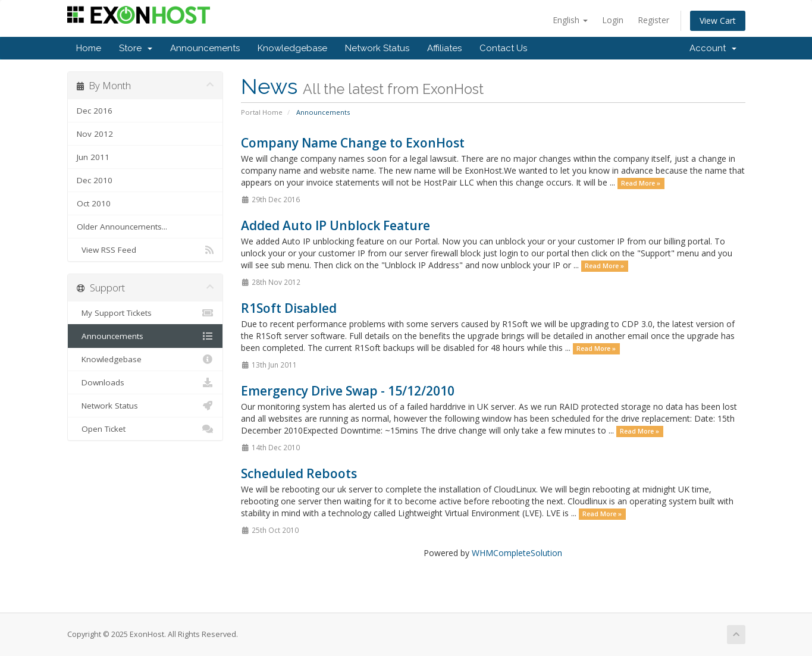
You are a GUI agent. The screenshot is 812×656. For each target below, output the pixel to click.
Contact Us (503, 48)
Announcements (205, 48)
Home (89, 48)
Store (136, 48)
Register (653, 20)
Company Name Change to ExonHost (353, 143)
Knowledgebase (292, 48)
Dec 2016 (95, 111)
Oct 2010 (94, 203)
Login (613, 20)
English (570, 20)
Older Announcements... (122, 227)
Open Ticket (145, 429)
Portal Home (262, 112)
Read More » (641, 183)
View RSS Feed (145, 250)
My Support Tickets (145, 313)
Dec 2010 (95, 180)
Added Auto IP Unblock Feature (336, 225)
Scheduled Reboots (299, 473)
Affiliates (444, 48)
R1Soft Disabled (289, 308)
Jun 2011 (93, 157)
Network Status (377, 48)
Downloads (145, 382)
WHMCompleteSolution (517, 553)
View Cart (718, 21)
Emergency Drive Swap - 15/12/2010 (348, 391)
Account (713, 48)
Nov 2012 (95, 134)
